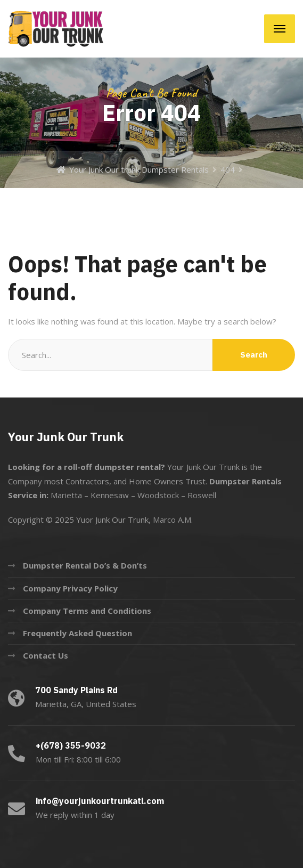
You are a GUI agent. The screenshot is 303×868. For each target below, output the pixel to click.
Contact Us (46, 655)
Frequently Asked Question (77, 633)
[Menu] (280, 29)
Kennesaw (110, 495)
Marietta (66, 495)
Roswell (202, 495)
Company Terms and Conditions (87, 611)
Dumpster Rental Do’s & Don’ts (85, 565)
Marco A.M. (173, 520)
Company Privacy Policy (70, 588)
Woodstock (158, 495)
